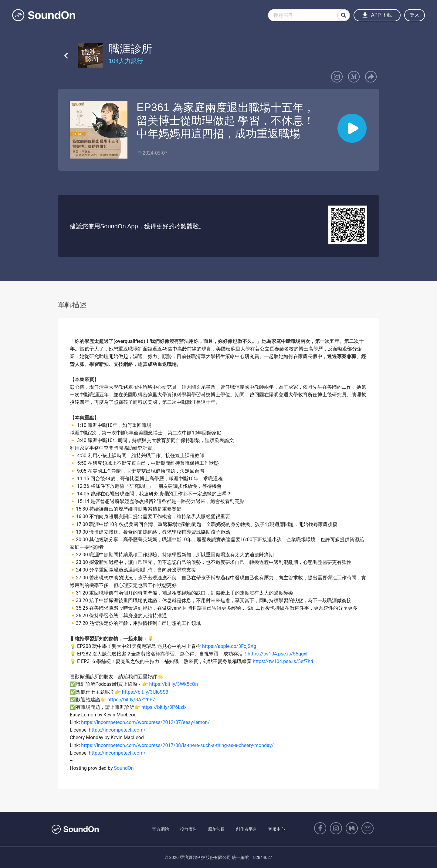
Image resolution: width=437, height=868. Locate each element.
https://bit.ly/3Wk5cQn (173, 684)
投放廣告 (188, 829)
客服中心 (276, 829)
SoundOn (124, 768)
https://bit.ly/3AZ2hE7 (131, 700)
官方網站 (161, 829)
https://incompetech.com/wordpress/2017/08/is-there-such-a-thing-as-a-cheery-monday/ (177, 745)
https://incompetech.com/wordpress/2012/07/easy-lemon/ (145, 722)
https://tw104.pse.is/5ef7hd (283, 661)
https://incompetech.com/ (117, 730)
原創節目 (216, 829)
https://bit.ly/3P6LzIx (164, 707)
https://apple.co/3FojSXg (229, 646)
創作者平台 (246, 829)
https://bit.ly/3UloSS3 (145, 692)
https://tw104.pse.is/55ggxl (278, 654)
